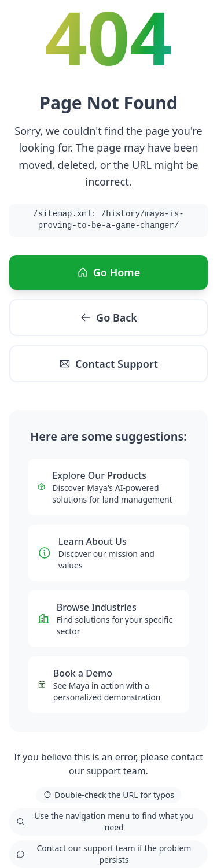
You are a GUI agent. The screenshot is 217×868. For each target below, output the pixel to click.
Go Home (108, 272)
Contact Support (108, 364)
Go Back (108, 317)
